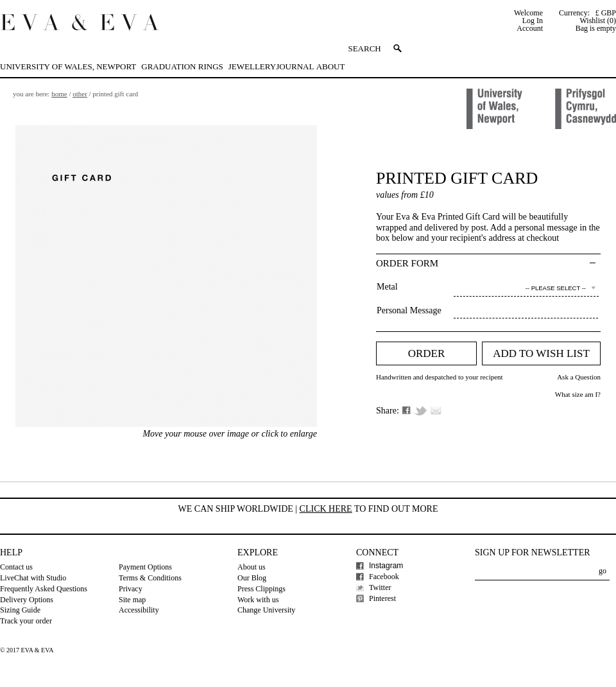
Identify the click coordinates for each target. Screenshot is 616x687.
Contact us (16, 567)
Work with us (258, 600)
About (331, 66)
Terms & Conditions (150, 578)
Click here (326, 509)
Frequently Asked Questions (44, 589)
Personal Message (409, 310)
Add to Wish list (541, 353)
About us (252, 567)
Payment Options (145, 567)
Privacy (131, 589)
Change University (266, 610)
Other (80, 94)
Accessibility (139, 610)
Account (530, 28)
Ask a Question (579, 377)
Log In (533, 21)
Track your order (26, 621)
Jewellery (252, 66)
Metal (387, 287)
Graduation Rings (182, 66)
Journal (295, 66)
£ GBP (606, 13)
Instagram (386, 566)
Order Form (407, 263)
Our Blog (252, 578)
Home (59, 94)
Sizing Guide (20, 610)
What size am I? (578, 394)
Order (427, 353)
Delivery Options (27, 600)
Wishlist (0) (598, 21)
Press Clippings (261, 589)
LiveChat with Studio (33, 578)
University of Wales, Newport (68, 66)
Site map (132, 600)
